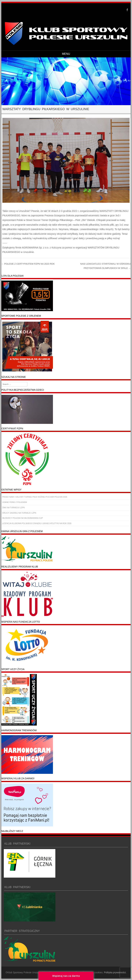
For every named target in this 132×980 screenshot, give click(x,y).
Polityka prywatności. (115, 972)
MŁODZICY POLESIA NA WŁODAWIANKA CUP (23, 518)
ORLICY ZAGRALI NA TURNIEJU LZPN (19, 513)
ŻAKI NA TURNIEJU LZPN (13, 508)
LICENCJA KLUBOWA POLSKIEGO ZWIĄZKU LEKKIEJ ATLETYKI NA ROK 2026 (37, 523)
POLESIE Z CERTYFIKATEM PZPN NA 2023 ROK (28, 264)
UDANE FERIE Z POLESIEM (15, 502)
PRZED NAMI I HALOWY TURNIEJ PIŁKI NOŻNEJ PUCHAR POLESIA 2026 (35, 497)
